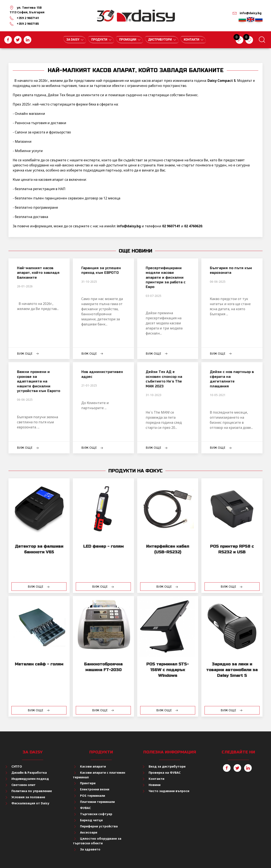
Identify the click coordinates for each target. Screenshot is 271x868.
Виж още (28, 354)
